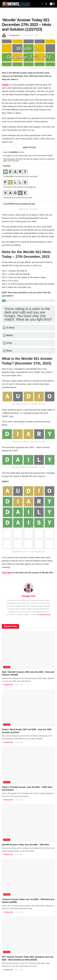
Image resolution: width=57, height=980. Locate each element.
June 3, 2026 (19, 685)
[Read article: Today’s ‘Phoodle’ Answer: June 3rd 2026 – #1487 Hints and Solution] (28, 765)
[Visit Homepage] (16, 4)
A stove (10, 328)
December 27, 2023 (31, 35)
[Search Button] (46, 4)
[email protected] (44, 615)
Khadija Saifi (14, 35)
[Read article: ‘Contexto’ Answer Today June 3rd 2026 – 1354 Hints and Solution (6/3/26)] (28, 878)
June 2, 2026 (19, 800)
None (9, 351)
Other (7, 667)
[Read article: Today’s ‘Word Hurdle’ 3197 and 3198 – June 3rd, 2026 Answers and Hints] (28, 708)
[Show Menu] (42, 4)
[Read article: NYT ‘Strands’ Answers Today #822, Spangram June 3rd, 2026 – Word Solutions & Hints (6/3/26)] (28, 935)
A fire (9, 343)
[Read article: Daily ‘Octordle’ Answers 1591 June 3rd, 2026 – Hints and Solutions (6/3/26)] (28, 650)
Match (10, 335)
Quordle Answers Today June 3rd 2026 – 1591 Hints (26, 845)
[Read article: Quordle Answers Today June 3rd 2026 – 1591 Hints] (28, 823)
